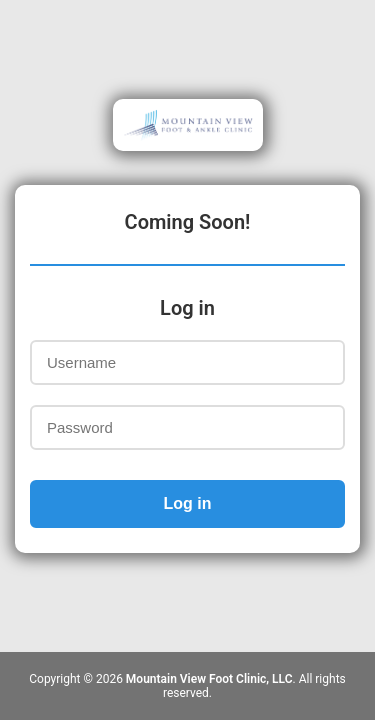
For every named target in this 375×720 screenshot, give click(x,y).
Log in (188, 503)
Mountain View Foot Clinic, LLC (209, 679)
